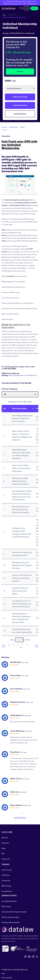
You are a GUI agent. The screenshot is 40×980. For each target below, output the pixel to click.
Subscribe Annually (20, 97)
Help (3, 973)
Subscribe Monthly (20, 105)
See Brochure (20, 114)
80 (21, 647)
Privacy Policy (7, 978)
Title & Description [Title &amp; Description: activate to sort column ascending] (19, 409)
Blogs (4, 848)
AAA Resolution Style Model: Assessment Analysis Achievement (20, 481)
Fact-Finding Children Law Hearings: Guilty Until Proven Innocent (22, 418)
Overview (4, 127)
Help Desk (5, 843)
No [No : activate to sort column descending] (5, 409)
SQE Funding (6, 907)
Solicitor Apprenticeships (10, 917)
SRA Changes (6, 886)
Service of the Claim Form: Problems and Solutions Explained (22, 578)
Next (36, 646)
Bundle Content (14, 127)
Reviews (22, 127)
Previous (4, 646)
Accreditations (7, 891)
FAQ (3, 854)
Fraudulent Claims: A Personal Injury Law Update (20, 591)
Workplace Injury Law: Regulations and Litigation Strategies (22, 565)
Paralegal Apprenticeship (11, 922)
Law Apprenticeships (9, 901)
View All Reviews (20, 818)
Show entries (20, 640)
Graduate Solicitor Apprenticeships (14, 912)
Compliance (6, 881)
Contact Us (6, 859)
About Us (5, 838)
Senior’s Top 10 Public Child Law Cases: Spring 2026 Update (21, 468)
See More (20, 71)
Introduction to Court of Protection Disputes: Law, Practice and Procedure (22, 604)
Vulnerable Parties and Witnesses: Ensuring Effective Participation (21, 510)
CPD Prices (6, 875)
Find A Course (12, 15)
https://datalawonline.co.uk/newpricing (22, 375)
